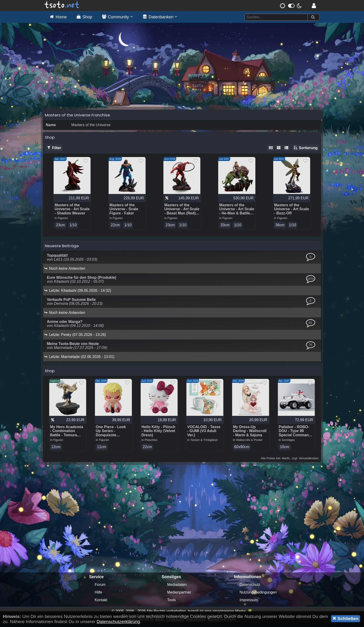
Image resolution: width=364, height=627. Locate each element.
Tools (171, 603)
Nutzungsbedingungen (258, 596)
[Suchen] (313, 17)
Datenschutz (250, 588)
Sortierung (305, 151)
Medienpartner (179, 596)
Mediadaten (177, 588)
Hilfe (98, 596)
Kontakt (101, 603)
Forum (100, 588)
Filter (54, 151)
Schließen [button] (346, 618)
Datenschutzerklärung (118, 622)
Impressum (249, 603)
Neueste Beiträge (62, 249)
